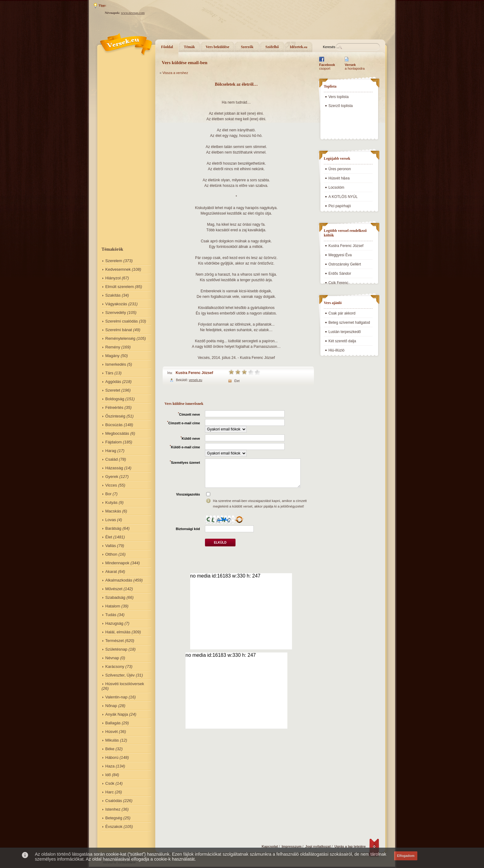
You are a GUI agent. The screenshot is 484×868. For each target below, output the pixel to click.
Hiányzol (113, 278)
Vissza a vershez (175, 73)
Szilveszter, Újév (120, 675)
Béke (110, 749)
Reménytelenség (120, 338)
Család (111, 459)
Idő (108, 775)
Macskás (113, 511)
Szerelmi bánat (119, 330)
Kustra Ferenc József (194, 373)
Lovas (111, 520)
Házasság (114, 468)
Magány (112, 356)
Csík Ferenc (338, 283)
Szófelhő (272, 47)
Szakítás (113, 295)
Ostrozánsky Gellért (345, 264)
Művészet (114, 589)
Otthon (111, 554)
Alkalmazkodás (119, 580)
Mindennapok (117, 563)
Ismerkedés (116, 364)
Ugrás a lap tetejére (350, 846)
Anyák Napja (117, 714)
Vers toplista (338, 97)
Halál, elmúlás (118, 632)
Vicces (111, 485)
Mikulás (112, 740)
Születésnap (116, 649)
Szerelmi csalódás (122, 321)
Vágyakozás (116, 304)
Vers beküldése (217, 47)
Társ (109, 373)
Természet (115, 641)
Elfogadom (406, 856)
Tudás (111, 615)
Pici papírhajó (340, 206)
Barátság (113, 528)
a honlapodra (355, 67)
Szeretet (113, 390)
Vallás (111, 546)
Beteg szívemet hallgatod (349, 323)
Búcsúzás (114, 425)
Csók (110, 783)
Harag (111, 451)
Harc (109, 792)
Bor (108, 494)
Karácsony (115, 666)
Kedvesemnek (118, 269)
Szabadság (115, 597)
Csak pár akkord (342, 313)
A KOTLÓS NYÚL (343, 197)
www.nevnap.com (133, 13)
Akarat (111, 572)
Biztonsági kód (188, 529)
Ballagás (113, 723)
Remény (113, 347)
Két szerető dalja (342, 341)
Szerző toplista (341, 106)
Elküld (220, 543)
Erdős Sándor (340, 274)
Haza (110, 766)
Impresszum (292, 846)
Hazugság (114, 623)
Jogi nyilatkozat (318, 846)
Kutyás (111, 502)
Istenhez (113, 809)
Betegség (114, 818)
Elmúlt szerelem (119, 287)
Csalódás (114, 801)
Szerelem (114, 261)
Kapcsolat (270, 846)
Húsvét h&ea (339, 178)
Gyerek (112, 477)
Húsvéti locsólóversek (125, 684)
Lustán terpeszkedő (345, 332)
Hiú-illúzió (336, 350)
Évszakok (114, 827)
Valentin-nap (116, 697)
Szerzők (247, 47)
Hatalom (113, 606)
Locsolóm (336, 187)
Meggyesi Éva (340, 255)
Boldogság (115, 399)
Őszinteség (115, 416)
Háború (112, 757)
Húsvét (111, 732)
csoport (327, 67)
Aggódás (113, 382)
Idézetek (299, 47)
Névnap (112, 658)
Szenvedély (116, 313)
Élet (109, 537)
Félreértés (114, 407)
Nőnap (111, 706)
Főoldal (167, 47)
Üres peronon (340, 169)
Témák (190, 47)
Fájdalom (113, 442)
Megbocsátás (117, 433)
